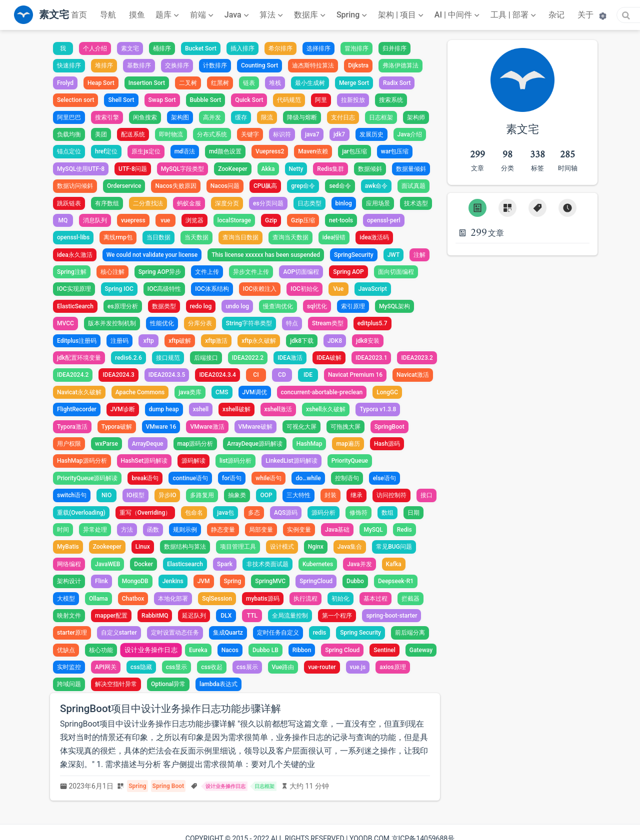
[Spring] (353, 15)
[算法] (272, 15)
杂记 (556, 15)
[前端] (203, 15)
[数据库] (311, 15)
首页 (79, 15)
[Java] (238, 15)
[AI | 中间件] (458, 15)
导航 (108, 15)
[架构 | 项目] (402, 15)
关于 (585, 15)
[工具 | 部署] (514, 15)
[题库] (168, 15)
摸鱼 (137, 15)
